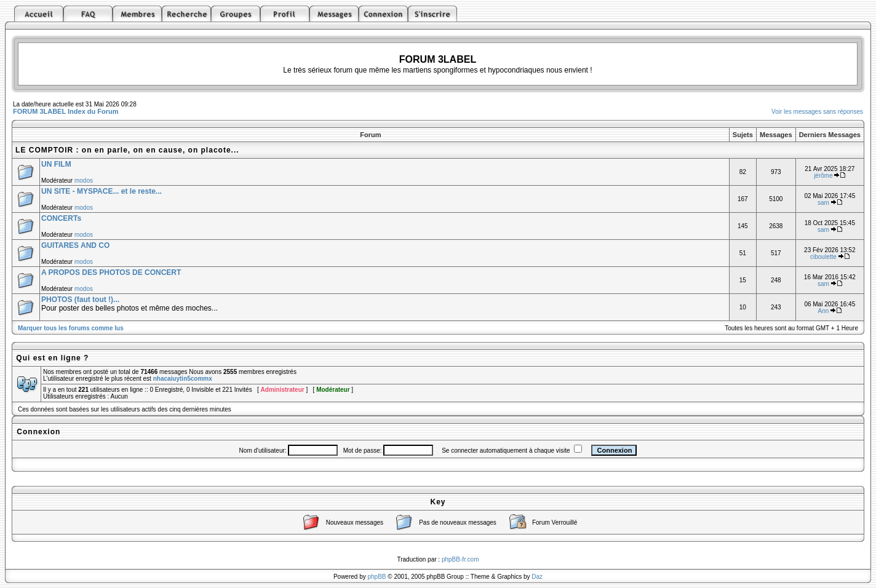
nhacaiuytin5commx (183, 379)
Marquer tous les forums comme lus (71, 328)
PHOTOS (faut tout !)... (80, 300)
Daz (537, 577)
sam (823, 203)
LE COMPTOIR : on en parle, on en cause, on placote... (127, 150)
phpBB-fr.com (460, 559)
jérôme (823, 176)
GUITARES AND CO (75, 245)
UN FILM (56, 164)
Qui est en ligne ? (52, 358)
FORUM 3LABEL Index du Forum (66, 111)
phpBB (377, 577)
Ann (824, 311)
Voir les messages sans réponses (817, 112)
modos (84, 181)
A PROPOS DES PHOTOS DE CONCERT (111, 272)
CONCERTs (61, 218)
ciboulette (823, 257)
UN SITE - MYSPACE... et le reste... (102, 191)
